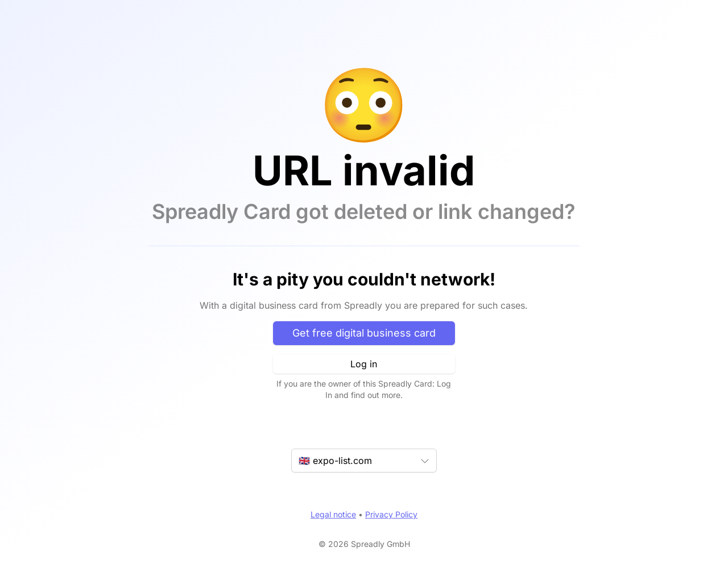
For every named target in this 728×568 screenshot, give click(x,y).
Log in (364, 364)
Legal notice (333, 514)
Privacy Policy (391, 514)
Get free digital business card (364, 333)
